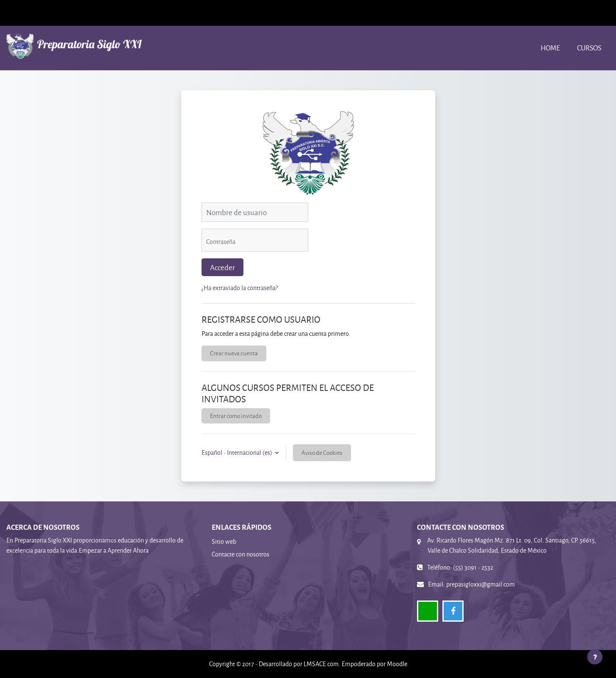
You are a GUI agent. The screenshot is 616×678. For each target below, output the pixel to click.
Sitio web (224, 541)
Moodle (397, 664)
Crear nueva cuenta (234, 353)
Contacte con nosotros (240, 554)
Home (550, 48)
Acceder (222, 267)
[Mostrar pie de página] (595, 657)
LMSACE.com (321, 664)
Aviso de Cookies (322, 452)
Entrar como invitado (236, 416)
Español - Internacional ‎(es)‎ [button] (238, 452)
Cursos (589, 48)
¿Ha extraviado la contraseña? (240, 288)
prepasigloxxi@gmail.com (481, 584)
